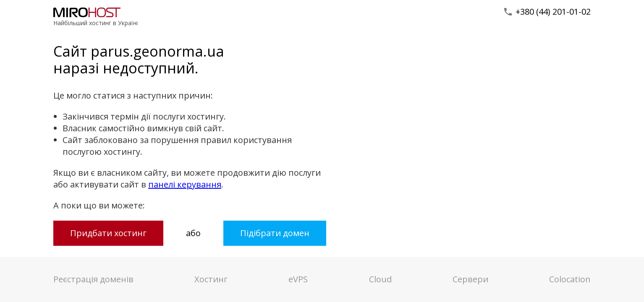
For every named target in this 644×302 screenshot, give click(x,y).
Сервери (470, 279)
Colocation (570, 279)
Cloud (380, 279)
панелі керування (185, 184)
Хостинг (211, 279)
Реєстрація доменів (93, 279)
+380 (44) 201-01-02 (553, 12)
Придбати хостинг (108, 233)
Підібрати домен (275, 233)
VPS (298, 279)
